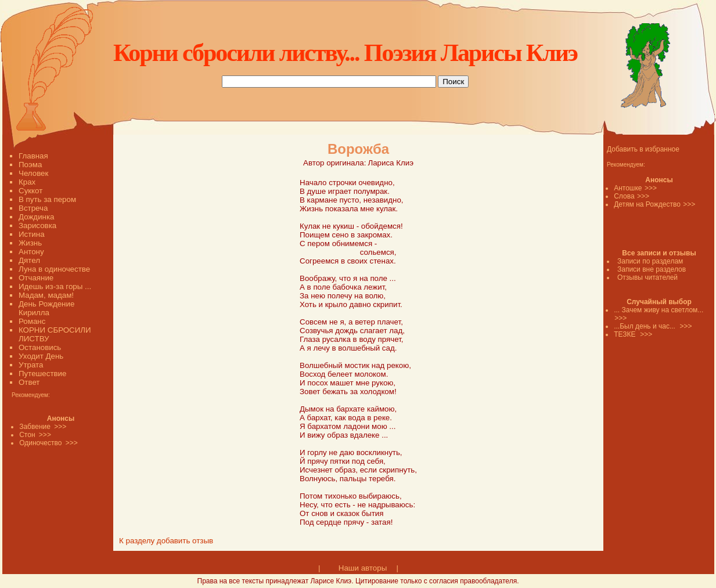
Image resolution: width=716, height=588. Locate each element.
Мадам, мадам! (46, 295)
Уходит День (41, 356)
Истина (32, 234)
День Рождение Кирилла (46, 308)
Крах (27, 182)
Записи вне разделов (652, 269)
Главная (33, 156)
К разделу (137, 541)
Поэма (30, 165)
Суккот (30, 191)
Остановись (40, 347)
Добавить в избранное (643, 149)
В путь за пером (47, 199)
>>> (651, 188)
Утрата (31, 365)
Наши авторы (363, 568)
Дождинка (36, 217)
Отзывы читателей (647, 277)
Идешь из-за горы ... (55, 286)
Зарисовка (37, 226)
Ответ (29, 382)
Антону (31, 252)
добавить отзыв (185, 541)
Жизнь (30, 243)
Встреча (33, 208)
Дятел (29, 260)
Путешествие (42, 374)
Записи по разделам (650, 261)
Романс (32, 321)
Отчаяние (36, 278)
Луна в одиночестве (54, 269)
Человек (33, 173)
